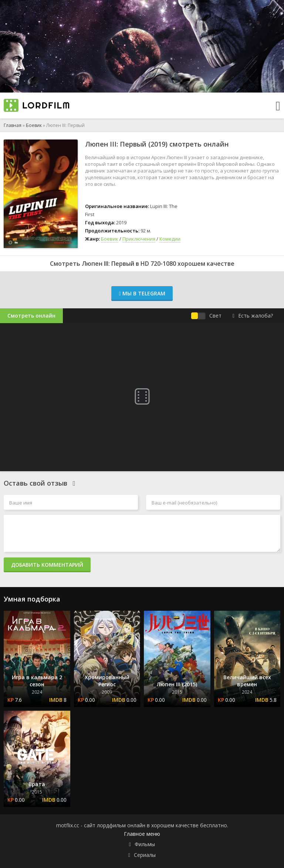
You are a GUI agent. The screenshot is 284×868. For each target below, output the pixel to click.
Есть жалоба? (253, 316)
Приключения (139, 239)
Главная (13, 125)
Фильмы (145, 844)
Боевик (34, 125)
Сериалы (145, 855)
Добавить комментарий (47, 565)
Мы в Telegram (142, 293)
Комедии (170, 239)
